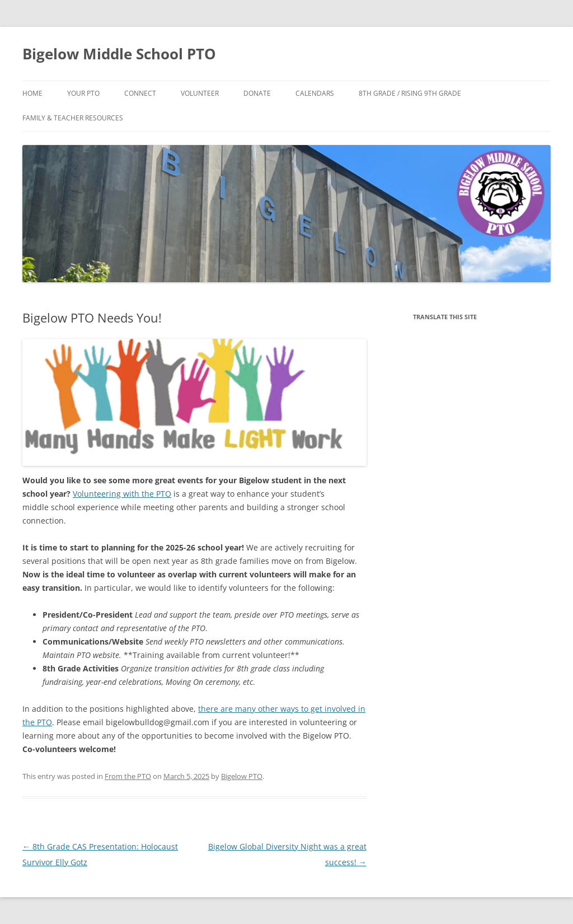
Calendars (315, 93)
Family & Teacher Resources (73, 118)
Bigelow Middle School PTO (119, 54)
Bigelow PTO (242, 776)
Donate (257, 93)
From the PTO (128, 776)
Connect (140, 93)
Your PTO (83, 93)
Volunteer (200, 93)
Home (32, 93)
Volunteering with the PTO (122, 494)
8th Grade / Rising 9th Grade (410, 93)
